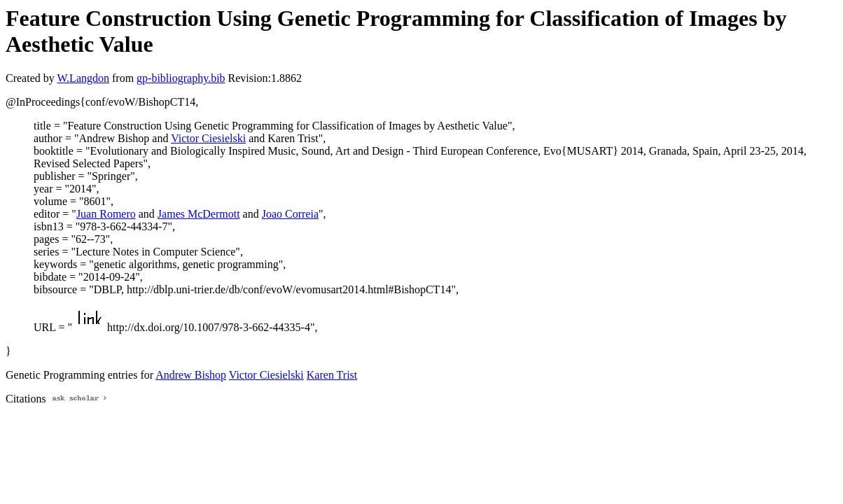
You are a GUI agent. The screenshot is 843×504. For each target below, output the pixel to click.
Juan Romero (106, 214)
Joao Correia (290, 214)
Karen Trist (332, 375)
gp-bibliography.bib (181, 78)
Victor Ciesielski (208, 138)
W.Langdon (83, 78)
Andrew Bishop (191, 375)
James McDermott (199, 214)
